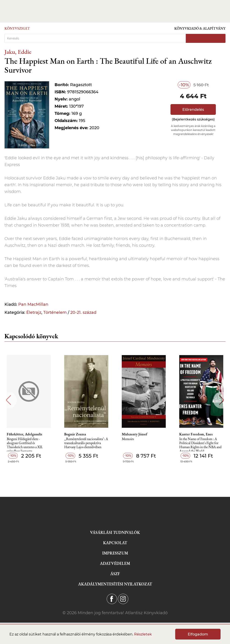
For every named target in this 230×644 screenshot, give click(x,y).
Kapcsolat (115, 543)
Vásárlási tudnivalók (115, 532)
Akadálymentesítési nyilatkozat (115, 584)
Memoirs (128, 439)
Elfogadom (198, 634)
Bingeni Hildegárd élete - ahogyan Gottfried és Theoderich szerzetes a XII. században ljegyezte (25, 444)
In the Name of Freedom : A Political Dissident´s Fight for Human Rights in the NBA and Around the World (200, 444)
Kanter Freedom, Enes (196, 434)
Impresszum (115, 553)
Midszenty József (135, 434)
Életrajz (34, 312)
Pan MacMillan (33, 304)
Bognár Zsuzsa (75, 434)
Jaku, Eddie (18, 52)
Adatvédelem (115, 563)
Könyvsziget (17, 28)
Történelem (55, 312)
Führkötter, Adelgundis (24, 434)
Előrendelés (193, 110)
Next (222, 400)
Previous (8, 400)
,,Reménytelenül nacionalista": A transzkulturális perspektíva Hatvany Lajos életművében (86, 443)
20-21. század (83, 312)
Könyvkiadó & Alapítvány (200, 28)
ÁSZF (115, 574)
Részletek (143, 634)
